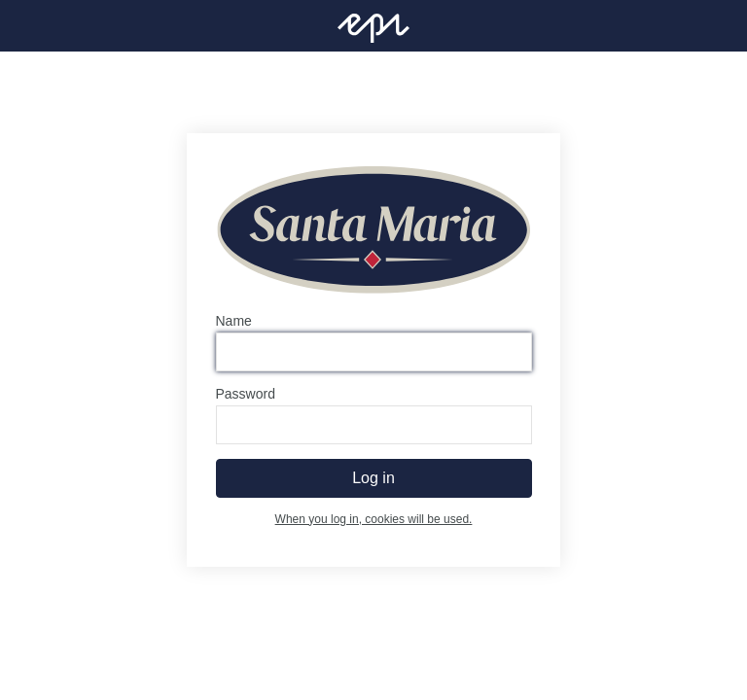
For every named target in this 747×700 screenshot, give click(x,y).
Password (246, 394)
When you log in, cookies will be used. (374, 519)
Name (234, 321)
